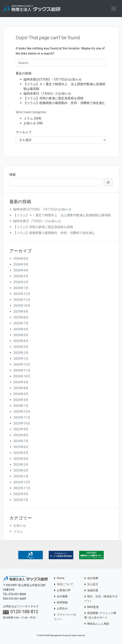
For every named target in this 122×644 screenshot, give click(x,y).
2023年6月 (21, 447)
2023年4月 (21, 459)
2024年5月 (21, 395)
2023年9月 (21, 430)
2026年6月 (21, 259)
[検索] (108, 183)
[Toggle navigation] (114, 9)
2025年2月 (21, 353)
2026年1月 (21, 289)
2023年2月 (21, 471)
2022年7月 (21, 500)
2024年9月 (21, 383)
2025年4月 (21, 342)
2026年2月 (21, 283)
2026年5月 (21, 265)
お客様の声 (62, 591)
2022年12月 (22, 483)
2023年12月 (22, 412)
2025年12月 (22, 294)
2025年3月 (21, 347)
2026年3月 (21, 277)
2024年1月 (21, 406)
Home (59, 579)
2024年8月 (21, 389)
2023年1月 (21, 477)
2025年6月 (21, 330)
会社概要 (61, 597)
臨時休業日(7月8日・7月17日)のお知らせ (53, 80)
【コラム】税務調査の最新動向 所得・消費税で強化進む (64, 104)
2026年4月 (21, 271)
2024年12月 (22, 365)
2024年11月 (22, 371)
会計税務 (91, 579)
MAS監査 (92, 608)
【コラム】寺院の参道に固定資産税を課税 (53, 99)
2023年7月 (21, 442)
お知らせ (30, 124)
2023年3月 (21, 465)
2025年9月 (21, 312)
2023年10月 (22, 424)
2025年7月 (21, 324)
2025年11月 (22, 300)
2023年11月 (22, 418)
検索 (13, 175)
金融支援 (91, 591)
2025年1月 (21, 359)
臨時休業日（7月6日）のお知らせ (47, 94)
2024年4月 (21, 400)
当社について (64, 585)
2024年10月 (22, 377)
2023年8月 (21, 436)
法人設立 (91, 585)
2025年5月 (21, 336)
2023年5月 (21, 453)
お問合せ (61, 609)
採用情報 (61, 603)
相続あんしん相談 (97, 624)
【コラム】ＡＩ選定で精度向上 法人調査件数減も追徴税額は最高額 (62, 216)
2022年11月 (22, 489)
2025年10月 (22, 306)
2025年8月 (21, 318)
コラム (28, 119)
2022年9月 (21, 495)
